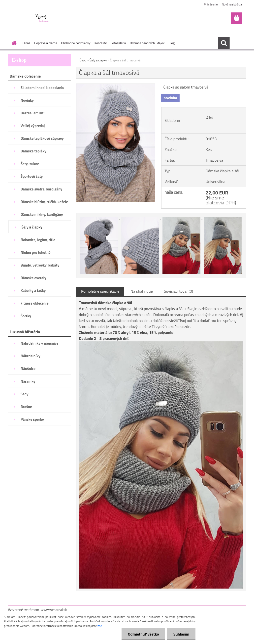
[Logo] (42, 18)
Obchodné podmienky (76, 43)
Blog (172, 43)
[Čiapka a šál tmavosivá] (116, 86)
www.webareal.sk (54, 610)
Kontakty (101, 43)
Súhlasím (181, 634)
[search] (224, 43)
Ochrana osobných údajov (147, 43)
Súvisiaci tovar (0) (178, 291)
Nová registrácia (232, 4)
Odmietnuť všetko (143, 634)
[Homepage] (13, 43)
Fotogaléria (118, 43)
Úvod (83, 60)
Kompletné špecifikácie (100, 291)
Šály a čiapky (98, 60)
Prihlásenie (211, 4)
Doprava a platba (46, 43)
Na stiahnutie (142, 291)
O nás (26, 43)
